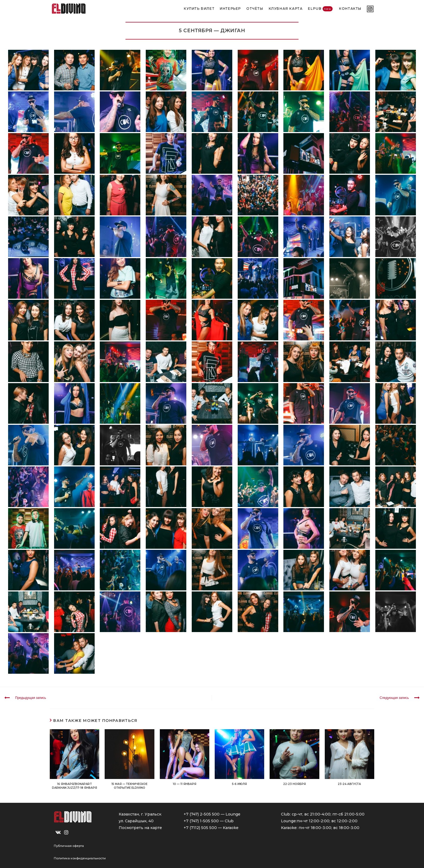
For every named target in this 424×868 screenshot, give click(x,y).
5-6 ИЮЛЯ (239, 784)
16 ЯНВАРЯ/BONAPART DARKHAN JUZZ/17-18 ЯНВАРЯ (74, 786)
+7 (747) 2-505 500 (202, 814)
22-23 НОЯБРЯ (294, 784)
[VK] (58, 833)
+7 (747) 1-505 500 (201, 821)
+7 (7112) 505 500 (200, 828)
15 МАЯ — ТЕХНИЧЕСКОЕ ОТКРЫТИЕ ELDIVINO (129, 786)
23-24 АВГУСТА (349, 784)
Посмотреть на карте (140, 828)
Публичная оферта (69, 846)
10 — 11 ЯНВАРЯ (185, 784)
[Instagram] (66, 833)
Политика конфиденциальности (80, 858)
